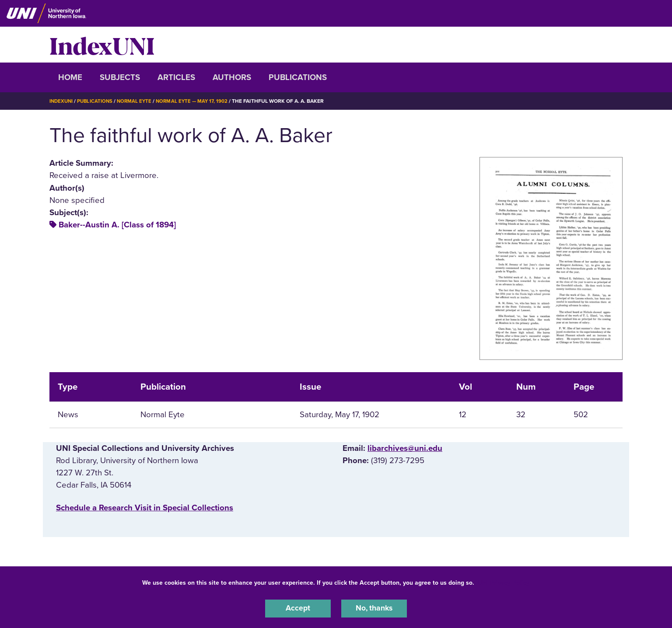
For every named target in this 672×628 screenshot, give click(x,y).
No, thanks (374, 608)
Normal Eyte (138, 101)
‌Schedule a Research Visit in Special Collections (145, 508)
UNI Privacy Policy (504, 581)
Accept (298, 608)
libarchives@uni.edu (405, 448)
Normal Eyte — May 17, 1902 (197, 101)
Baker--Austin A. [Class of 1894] (117, 225)
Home (70, 77)
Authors (232, 77)
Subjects (120, 77)
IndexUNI (102, 45)
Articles (176, 77)
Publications (298, 77)
